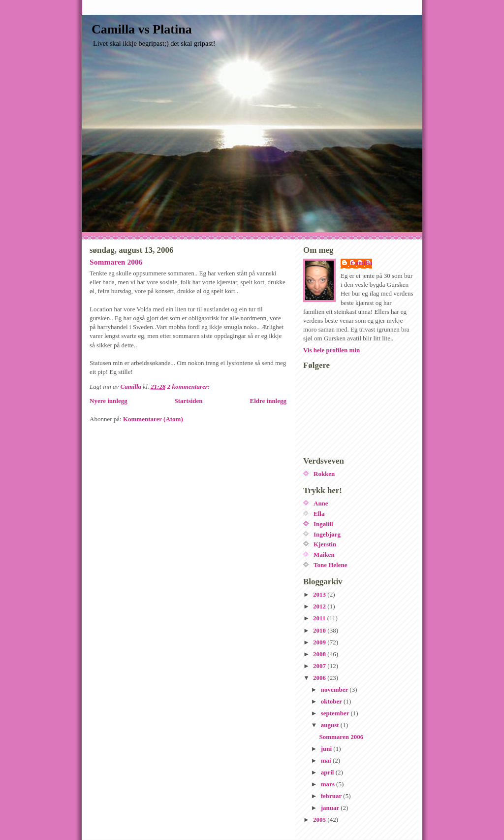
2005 (320, 820)
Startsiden (189, 401)
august (331, 725)
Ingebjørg (327, 534)
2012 (320, 606)
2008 (320, 654)
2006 (320, 678)
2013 (320, 594)
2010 (320, 630)
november (335, 689)
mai (327, 760)
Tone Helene (331, 565)
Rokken (324, 474)
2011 (320, 618)
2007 (320, 666)
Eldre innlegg (268, 401)
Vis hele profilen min (331, 350)
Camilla (361, 263)
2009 (320, 642)
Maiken (324, 554)
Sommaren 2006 (116, 262)
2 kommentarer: (189, 386)
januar (331, 808)
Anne (321, 503)
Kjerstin (325, 544)
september (336, 713)
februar (332, 796)
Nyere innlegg (109, 401)
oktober (332, 701)
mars (329, 784)
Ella (319, 514)
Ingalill (323, 524)
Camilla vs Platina (142, 29)
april (328, 772)
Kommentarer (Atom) (153, 419)
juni (327, 749)
